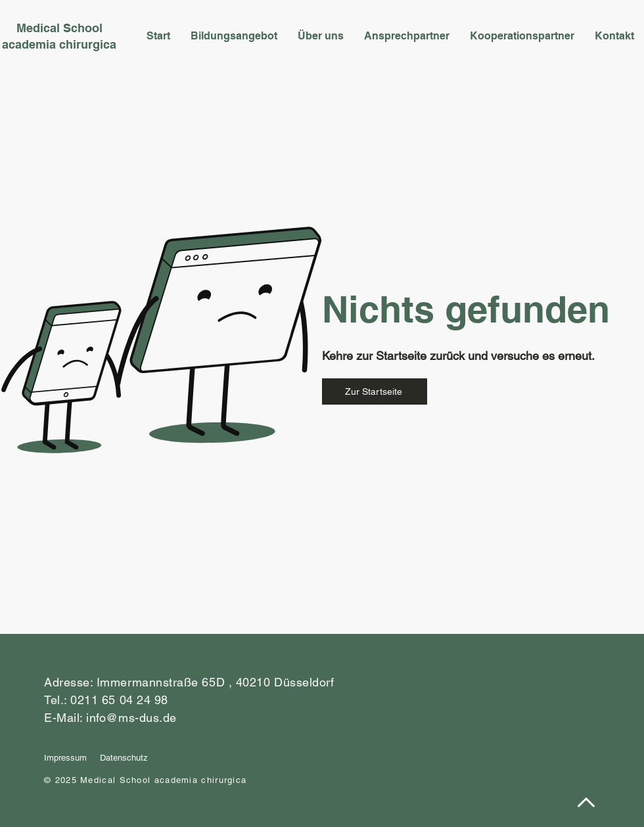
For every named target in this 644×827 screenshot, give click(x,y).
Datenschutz (124, 758)
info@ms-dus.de (131, 718)
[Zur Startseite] (375, 391)
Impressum (65, 758)
